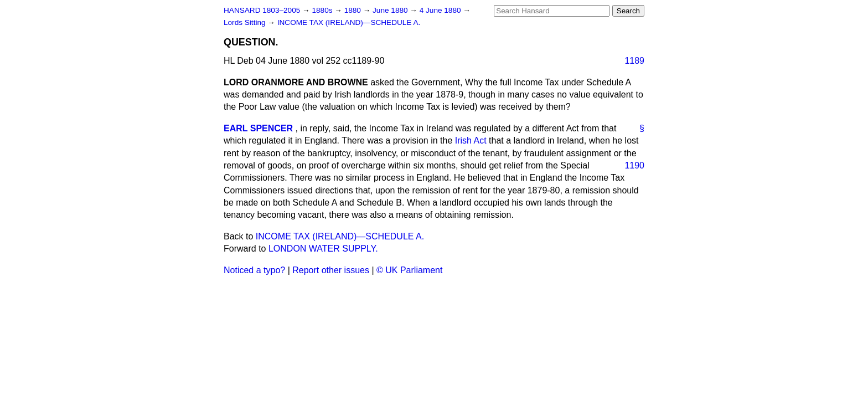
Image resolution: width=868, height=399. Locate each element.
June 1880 (391, 10)
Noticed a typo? (254, 270)
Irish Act (471, 140)
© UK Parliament (409, 270)
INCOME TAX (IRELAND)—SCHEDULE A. (349, 22)
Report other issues (331, 270)
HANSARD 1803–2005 (262, 10)
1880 (354, 10)
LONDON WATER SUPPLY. (323, 249)
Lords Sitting (246, 22)
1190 (634, 165)
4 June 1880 (441, 10)
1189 (634, 61)
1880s (323, 10)
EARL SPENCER (258, 128)
